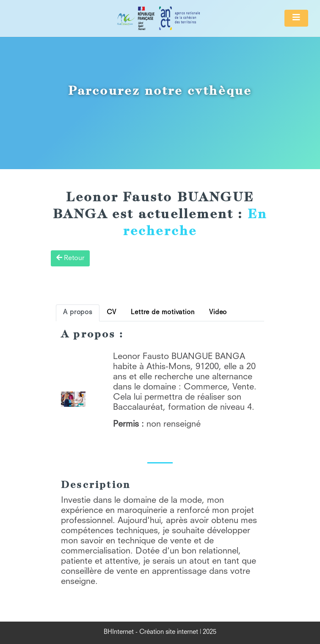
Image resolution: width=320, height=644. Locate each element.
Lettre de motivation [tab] (163, 313)
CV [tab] (112, 313)
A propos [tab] (78, 313)
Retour (70, 258)
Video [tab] (218, 313)
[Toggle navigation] (296, 18)
